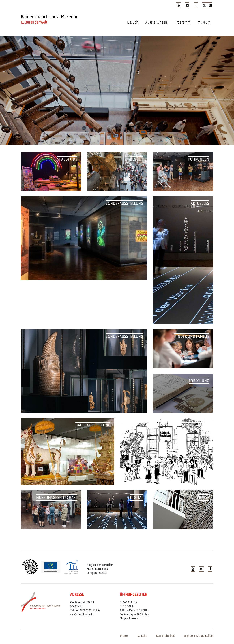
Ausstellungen (156, 22)
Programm (182, 22)
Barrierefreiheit (165, 636)
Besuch (133, 22)
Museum (204, 22)
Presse (124, 636)
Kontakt (142, 636)
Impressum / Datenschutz (199, 636)
